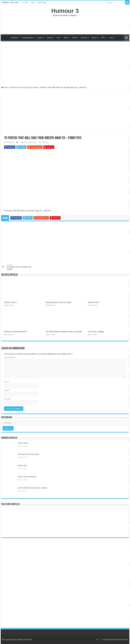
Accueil (25, 2)
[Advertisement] (65, 25)
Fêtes (66, 38)
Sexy (111, 38)
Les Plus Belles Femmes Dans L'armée (64, 332)
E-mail (7, 390)
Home (6, 37)
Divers (40, 38)
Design (50, 38)
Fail (58, 38)
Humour (84, 38)
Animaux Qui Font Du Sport (59, 302)
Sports (94, 38)
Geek (74, 38)
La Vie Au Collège (96, 332)
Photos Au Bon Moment (15, 332)
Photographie (28, 38)
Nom (7, 382)
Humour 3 (65, 11)
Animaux (14, 38)
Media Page (42, 2)
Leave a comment (30, 142)
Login (33, 2)
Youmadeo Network (120, 640)
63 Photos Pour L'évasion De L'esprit (24, 87)
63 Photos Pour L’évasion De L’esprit (21, 267)
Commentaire (10, 357)
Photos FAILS (10, 302)
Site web (7, 399)
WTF (103, 38)
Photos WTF (94, 302)
